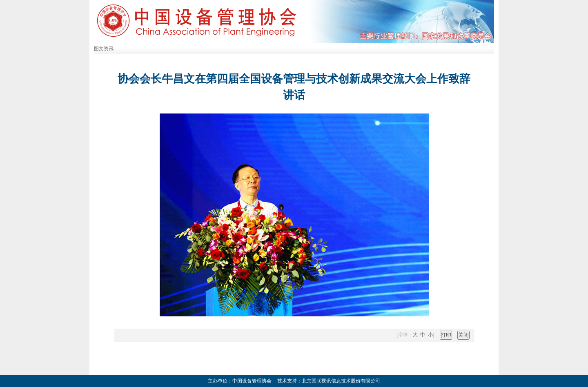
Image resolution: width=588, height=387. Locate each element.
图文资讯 (104, 49)
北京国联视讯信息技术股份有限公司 (341, 381)
